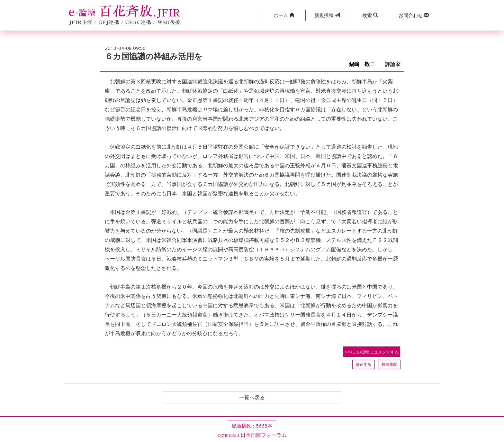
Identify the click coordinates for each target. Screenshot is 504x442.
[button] (284, 15)
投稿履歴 (389, 364)
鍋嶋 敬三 (364, 64)
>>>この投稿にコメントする (372, 352)
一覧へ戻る (252, 397)
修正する (364, 364)
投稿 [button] (327, 15)
